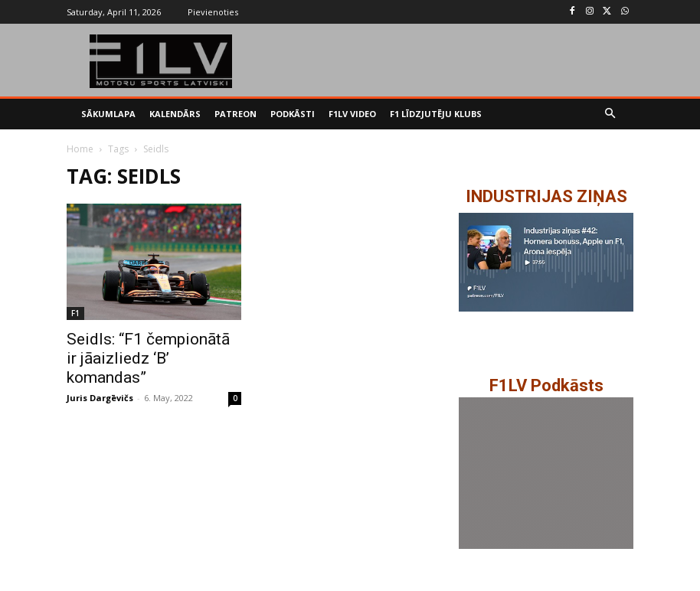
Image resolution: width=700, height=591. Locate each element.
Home (80, 149)
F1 (75, 313)
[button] (611, 114)
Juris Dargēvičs (100, 398)
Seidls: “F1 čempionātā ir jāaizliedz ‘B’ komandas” (148, 358)
